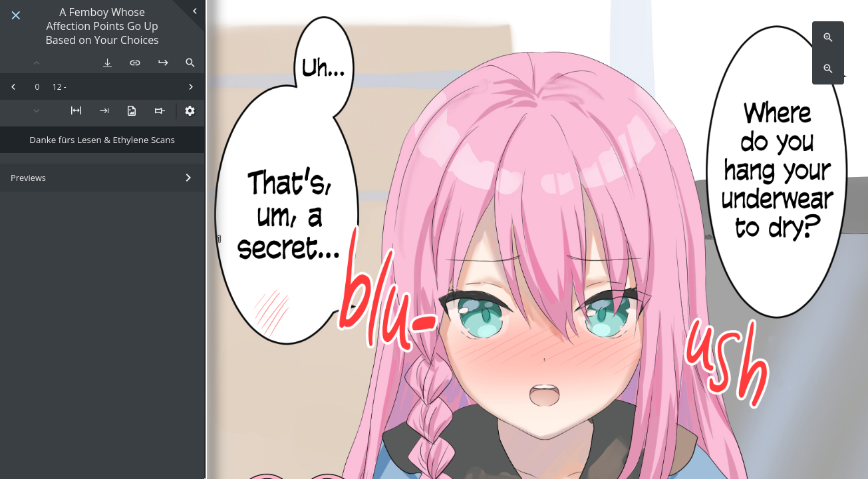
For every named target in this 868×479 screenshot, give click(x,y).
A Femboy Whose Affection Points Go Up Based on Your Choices (102, 26)
